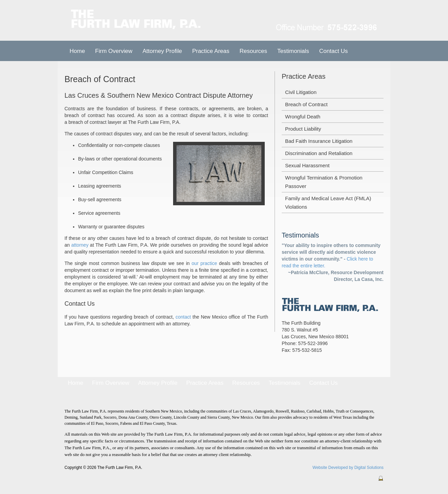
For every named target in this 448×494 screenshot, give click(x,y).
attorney (80, 245)
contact (183, 317)
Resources (253, 51)
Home (77, 51)
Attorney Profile (162, 51)
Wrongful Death (303, 117)
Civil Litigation (301, 92)
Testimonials (293, 51)
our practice (204, 263)
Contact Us (334, 51)
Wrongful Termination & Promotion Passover (324, 182)
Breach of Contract (306, 104)
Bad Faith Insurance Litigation (319, 141)
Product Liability (303, 129)
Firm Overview (114, 51)
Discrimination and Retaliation (319, 153)
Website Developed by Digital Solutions (348, 468)
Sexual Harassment (307, 165)
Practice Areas (205, 383)
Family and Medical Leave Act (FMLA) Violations (328, 203)
